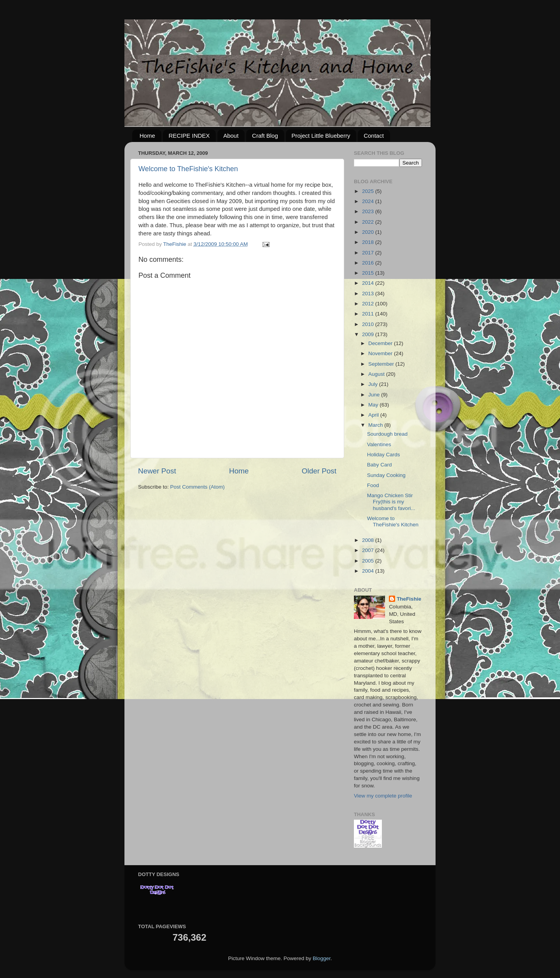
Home (147, 136)
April (374, 415)
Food (373, 485)
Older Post (319, 471)
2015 (369, 273)
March (376, 425)
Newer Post (157, 471)
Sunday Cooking (386, 475)
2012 (369, 304)
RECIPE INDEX (189, 136)
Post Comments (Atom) (198, 487)
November (381, 353)
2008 (369, 540)
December (381, 343)
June (375, 395)
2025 (369, 191)
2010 (369, 324)
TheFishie (409, 599)
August (377, 374)
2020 (369, 232)
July (374, 384)
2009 (369, 334)
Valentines (379, 444)
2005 (369, 561)
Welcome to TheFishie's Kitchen (188, 169)
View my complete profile (383, 796)
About (231, 136)
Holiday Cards (384, 455)
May (374, 405)
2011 (369, 314)
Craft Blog (265, 136)
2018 (369, 242)
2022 (369, 222)
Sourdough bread (387, 434)
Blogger (322, 958)
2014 (369, 283)
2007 (369, 550)
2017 (369, 253)
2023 (369, 211)
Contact (374, 136)
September (382, 364)
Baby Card (380, 465)
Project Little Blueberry (321, 136)
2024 (369, 201)
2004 (369, 571)
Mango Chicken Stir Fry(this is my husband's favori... (391, 502)
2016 (369, 263)
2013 (369, 294)
